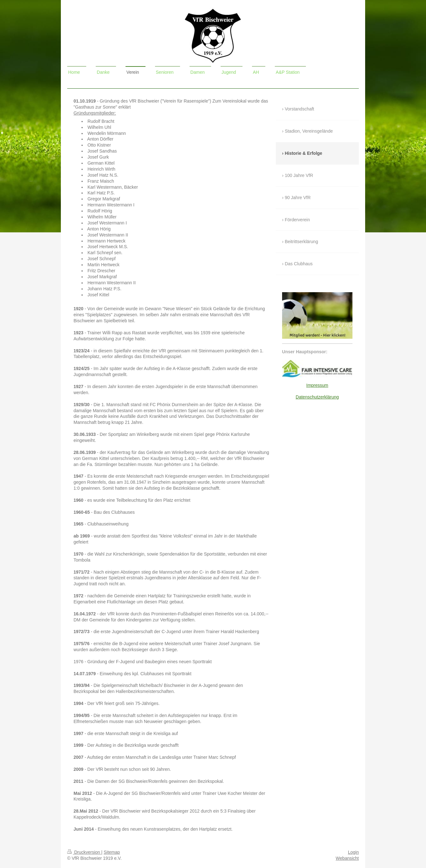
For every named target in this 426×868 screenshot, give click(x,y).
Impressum (317, 385)
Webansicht (347, 858)
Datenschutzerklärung (317, 397)
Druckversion (84, 852)
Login (353, 852)
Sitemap (112, 852)
